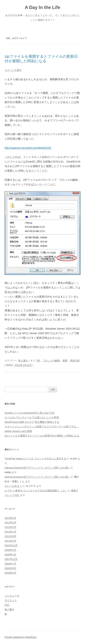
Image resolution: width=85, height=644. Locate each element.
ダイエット (11, 600)
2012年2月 (10, 527)
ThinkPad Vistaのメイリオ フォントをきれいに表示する (35, 459)
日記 (7, 605)
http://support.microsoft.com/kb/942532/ (28, 148)
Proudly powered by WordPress (21, 637)
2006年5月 (10, 573)
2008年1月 (10, 555)
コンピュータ (12, 596)
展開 (65, 361)
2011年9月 (10, 536)
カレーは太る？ (13, 486)
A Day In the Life (42, 7)
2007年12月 (11, 559)
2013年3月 (10, 523)
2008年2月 (10, 550)
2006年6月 (10, 568)
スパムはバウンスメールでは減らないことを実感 (32, 417)
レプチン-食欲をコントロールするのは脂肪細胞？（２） (36, 491)
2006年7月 (10, 564)
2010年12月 (11, 545)
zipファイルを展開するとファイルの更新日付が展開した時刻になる (42, 436)
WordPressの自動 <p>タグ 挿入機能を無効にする (32, 422)
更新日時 (75, 361)
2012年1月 (10, 532)
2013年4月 (10, 518)
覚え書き (23, 361)
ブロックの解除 (51, 361)
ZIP (38, 361)
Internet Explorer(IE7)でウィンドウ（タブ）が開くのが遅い (37, 468)
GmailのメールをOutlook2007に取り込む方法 (30, 413)
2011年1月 (10, 541)
